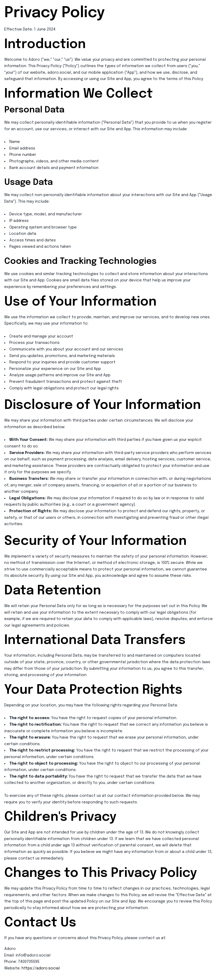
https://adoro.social (41, 968)
